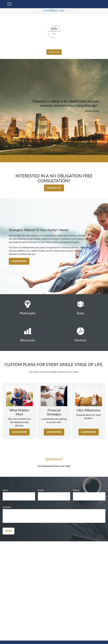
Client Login (54, 52)
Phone (76, 490)
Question (7, 507)
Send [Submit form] (8, 531)
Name (6, 490)
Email (41, 490)
